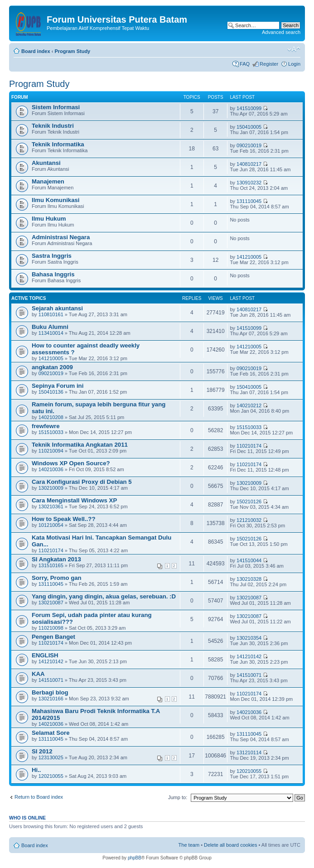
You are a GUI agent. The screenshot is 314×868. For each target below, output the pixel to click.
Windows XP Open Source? (71, 463)
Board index (36, 51)
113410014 (51, 333)
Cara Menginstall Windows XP (74, 500)
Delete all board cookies (230, 845)
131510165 (51, 565)
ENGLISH (45, 655)
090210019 (249, 145)
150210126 (249, 502)
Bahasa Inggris (53, 274)
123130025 (51, 757)
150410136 (51, 392)
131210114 (249, 752)
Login (294, 64)
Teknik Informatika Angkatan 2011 (80, 445)
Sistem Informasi (56, 107)
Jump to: (178, 797)
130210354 (249, 638)
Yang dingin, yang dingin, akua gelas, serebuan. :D (104, 596)
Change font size (294, 49)
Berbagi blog (50, 692)
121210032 (249, 520)
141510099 (249, 108)
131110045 (249, 201)
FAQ (245, 64)
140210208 (51, 417)
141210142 (51, 661)
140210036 (51, 469)
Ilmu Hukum (49, 219)
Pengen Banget (53, 637)
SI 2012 (42, 751)
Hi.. (36, 770)
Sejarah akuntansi (57, 308)
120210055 (51, 776)
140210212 (249, 405)
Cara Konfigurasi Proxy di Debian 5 (82, 482)
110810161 (51, 314)
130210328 (249, 579)
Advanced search (281, 32)
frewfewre (46, 426)
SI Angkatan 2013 (56, 559)
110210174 (249, 446)
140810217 (249, 164)
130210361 (51, 506)
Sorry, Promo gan (57, 578)
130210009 (51, 488)
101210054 (51, 525)
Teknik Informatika (58, 144)
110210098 (51, 628)
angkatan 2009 (52, 367)
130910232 (249, 183)
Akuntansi (46, 163)
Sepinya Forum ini (58, 386)
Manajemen (48, 181)
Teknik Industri (53, 126)
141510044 (249, 560)
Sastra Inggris (52, 256)
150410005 (249, 127)
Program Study (72, 51)
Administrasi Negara (61, 237)
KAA (38, 674)
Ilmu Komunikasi (56, 200)
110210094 (51, 451)
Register (269, 64)
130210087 (51, 603)
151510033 (51, 432)
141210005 (249, 257)
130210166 (51, 699)
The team (189, 845)
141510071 (51, 680)
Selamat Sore (51, 733)
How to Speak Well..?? (63, 519)
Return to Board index (39, 797)
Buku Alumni (50, 327)
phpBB (135, 858)
